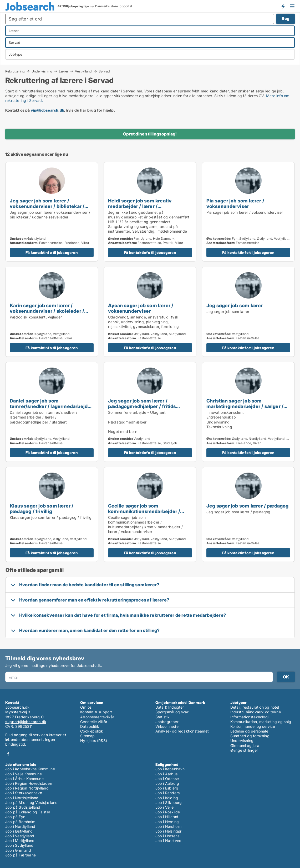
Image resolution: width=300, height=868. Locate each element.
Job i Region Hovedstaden (29, 783)
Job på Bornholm (20, 822)
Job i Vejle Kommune (24, 774)
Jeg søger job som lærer (235, 305)
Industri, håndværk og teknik (256, 712)
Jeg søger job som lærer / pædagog (248, 506)
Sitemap (87, 736)
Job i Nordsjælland (22, 798)
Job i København (170, 769)
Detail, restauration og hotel (255, 707)
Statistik (163, 717)
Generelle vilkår (94, 722)
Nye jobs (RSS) (94, 741)
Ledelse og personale (249, 731)
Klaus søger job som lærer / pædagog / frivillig (42, 508)
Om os (86, 707)
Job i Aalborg (167, 783)
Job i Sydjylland (19, 845)
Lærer (64, 71)
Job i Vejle (164, 807)
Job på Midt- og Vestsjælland (32, 802)
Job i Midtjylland (20, 841)
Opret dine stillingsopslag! (150, 134)
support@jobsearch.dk (26, 722)
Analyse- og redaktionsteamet (182, 731)
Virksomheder (168, 726)
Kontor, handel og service (253, 726)
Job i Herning (167, 822)
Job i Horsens (167, 836)
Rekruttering (15, 71)
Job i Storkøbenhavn (24, 793)
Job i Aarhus (166, 774)
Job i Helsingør (169, 831)
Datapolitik (90, 726)
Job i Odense (167, 779)
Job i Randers (168, 793)
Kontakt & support (96, 712)
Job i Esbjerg (167, 788)
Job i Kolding (167, 798)
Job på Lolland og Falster (28, 812)
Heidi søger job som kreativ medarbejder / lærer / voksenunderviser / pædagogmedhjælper (140, 209)
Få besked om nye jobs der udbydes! (283, 6)
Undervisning (42, 71)
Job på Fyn (15, 817)
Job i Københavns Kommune (30, 769)
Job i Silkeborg (169, 802)
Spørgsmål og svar (172, 712)
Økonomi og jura (245, 746)
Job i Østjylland (19, 831)
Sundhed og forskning (250, 736)
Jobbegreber (167, 722)
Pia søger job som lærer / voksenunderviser (235, 203)
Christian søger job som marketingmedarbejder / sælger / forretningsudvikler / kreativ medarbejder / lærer (245, 409)
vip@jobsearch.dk (47, 110)
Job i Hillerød (167, 817)
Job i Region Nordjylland (27, 788)
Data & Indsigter (170, 707)
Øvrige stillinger (244, 750)
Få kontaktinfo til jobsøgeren (52, 252)
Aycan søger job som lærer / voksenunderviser (141, 308)
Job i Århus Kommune (24, 779)
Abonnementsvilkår (97, 717)
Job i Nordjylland (20, 826)
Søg (286, 19)
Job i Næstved (169, 841)
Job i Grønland (18, 850)
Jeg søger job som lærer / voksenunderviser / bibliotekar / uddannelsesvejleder (47, 206)
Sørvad (104, 71)
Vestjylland (83, 71)
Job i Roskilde (168, 812)
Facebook (8, 754)
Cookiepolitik (92, 731)
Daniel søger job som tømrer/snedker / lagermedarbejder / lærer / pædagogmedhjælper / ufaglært (51, 409)
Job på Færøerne (21, 855)
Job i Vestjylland (20, 836)
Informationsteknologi (249, 717)
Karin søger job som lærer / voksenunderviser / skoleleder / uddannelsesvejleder (47, 311)
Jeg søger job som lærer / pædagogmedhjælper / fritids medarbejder (142, 406)
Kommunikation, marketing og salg (261, 722)
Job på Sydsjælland (23, 807)
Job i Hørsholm (169, 826)
